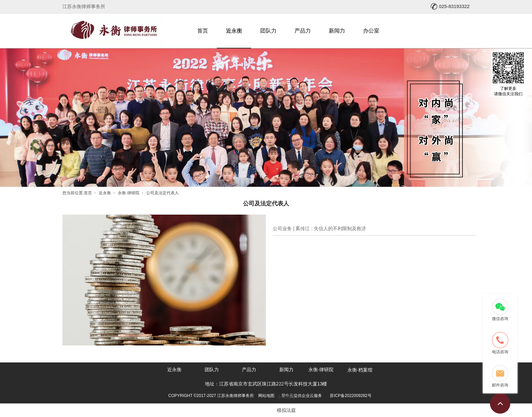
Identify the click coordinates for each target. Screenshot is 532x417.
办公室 (371, 31)
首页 (203, 31)
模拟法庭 (286, 410)
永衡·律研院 (128, 193)
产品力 (303, 31)
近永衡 (234, 31)
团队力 (268, 31)
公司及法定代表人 (163, 193)
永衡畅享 (286, 397)
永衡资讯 (286, 383)
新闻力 (337, 31)
